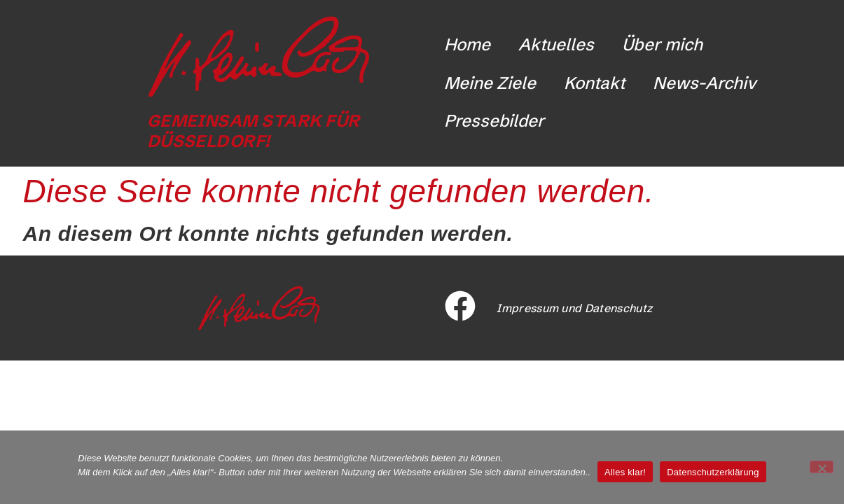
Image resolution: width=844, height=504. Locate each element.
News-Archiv (705, 83)
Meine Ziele (490, 83)
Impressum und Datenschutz (574, 308)
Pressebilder (494, 121)
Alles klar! (625, 472)
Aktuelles (556, 44)
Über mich (662, 44)
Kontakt (594, 83)
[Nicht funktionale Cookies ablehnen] (822, 467)
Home (467, 44)
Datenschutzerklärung (713, 472)
